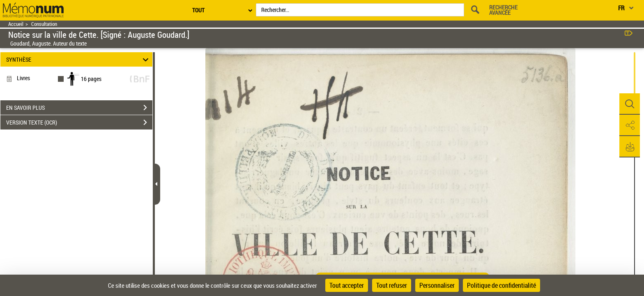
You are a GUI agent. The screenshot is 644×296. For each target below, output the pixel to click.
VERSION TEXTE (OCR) (79, 123)
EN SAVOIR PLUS (79, 108)
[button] (630, 104)
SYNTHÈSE (79, 59)
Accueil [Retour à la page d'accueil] (16, 24)
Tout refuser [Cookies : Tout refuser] (392, 285)
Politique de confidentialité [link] (501, 285)
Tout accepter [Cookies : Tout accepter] (347, 285)
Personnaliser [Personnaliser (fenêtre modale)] (437, 285)
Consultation (44, 24)
